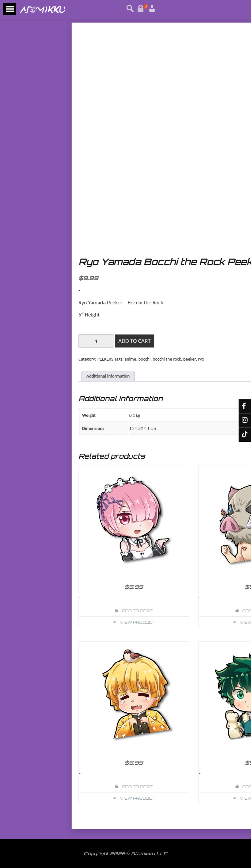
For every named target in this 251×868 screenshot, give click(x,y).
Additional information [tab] (215, 376)
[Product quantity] (202, 341)
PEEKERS (212, 359)
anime (237, 359)
